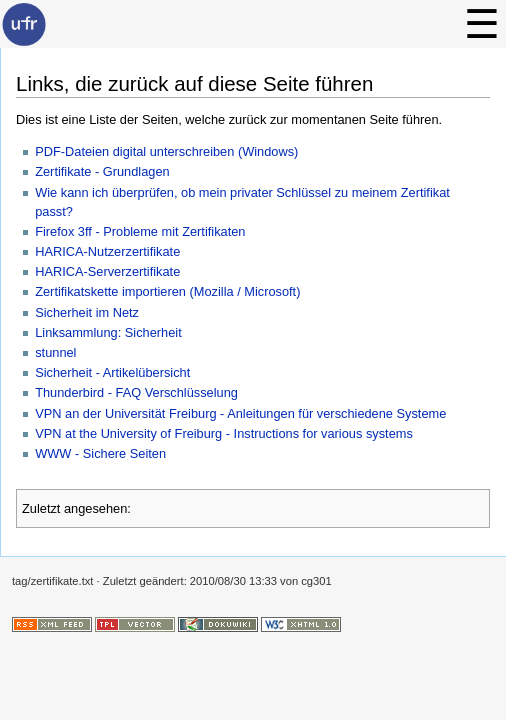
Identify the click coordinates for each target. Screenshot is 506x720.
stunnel (55, 352)
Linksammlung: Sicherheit (108, 332)
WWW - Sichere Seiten (100, 453)
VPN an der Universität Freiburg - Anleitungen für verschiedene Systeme (240, 413)
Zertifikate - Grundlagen (102, 171)
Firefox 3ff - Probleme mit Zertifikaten (140, 231)
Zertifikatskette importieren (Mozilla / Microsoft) (167, 291)
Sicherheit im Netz (87, 312)
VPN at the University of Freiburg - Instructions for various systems (224, 433)
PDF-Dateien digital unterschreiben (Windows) (166, 151)
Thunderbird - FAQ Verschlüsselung (136, 392)
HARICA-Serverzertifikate (107, 271)
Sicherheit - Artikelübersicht (112, 372)
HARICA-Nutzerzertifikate (107, 251)
